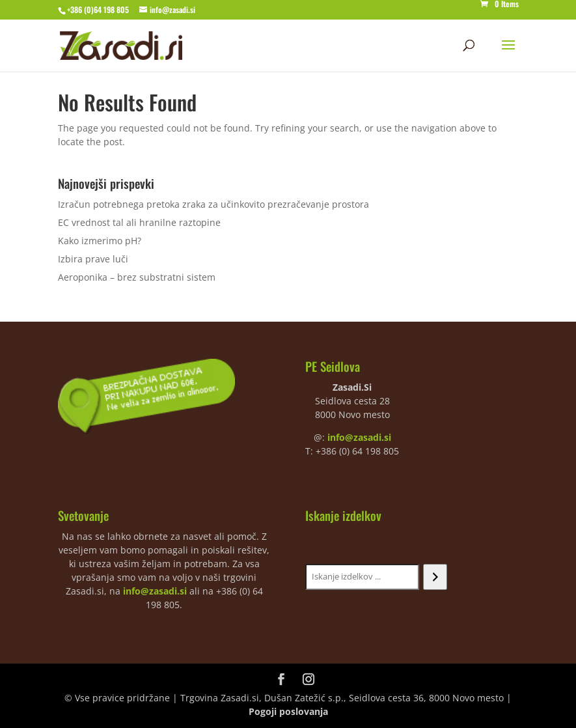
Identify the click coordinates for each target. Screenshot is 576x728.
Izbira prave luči (93, 259)
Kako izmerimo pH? (100, 241)
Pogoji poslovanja (288, 711)
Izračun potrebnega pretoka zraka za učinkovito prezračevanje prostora (213, 204)
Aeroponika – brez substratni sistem (137, 277)
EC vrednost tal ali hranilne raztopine (139, 222)
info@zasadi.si (359, 437)
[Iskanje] (435, 577)
